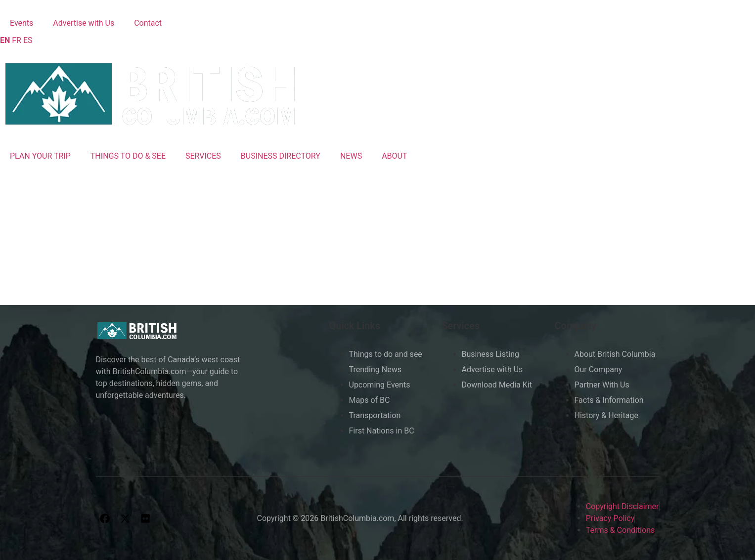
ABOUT (394, 156)
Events (22, 23)
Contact (148, 23)
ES (28, 40)
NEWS (351, 156)
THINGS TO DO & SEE (128, 156)
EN (5, 40)
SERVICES (203, 156)
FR (17, 40)
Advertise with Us (84, 23)
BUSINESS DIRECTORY (281, 156)
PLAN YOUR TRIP (40, 156)
